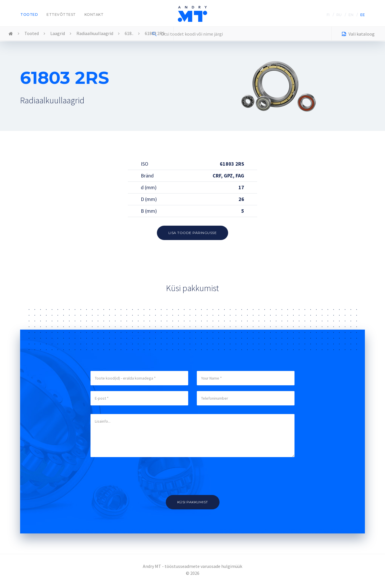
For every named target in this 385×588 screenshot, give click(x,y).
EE (363, 15)
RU (339, 15)
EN (351, 15)
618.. (129, 33)
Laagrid (58, 33)
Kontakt (94, 14)
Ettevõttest (61, 14)
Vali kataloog (358, 35)
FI (328, 15)
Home (11, 34)
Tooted (29, 14)
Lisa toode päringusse (193, 233)
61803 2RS (155, 33)
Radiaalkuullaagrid (95, 33)
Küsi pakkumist (193, 502)
